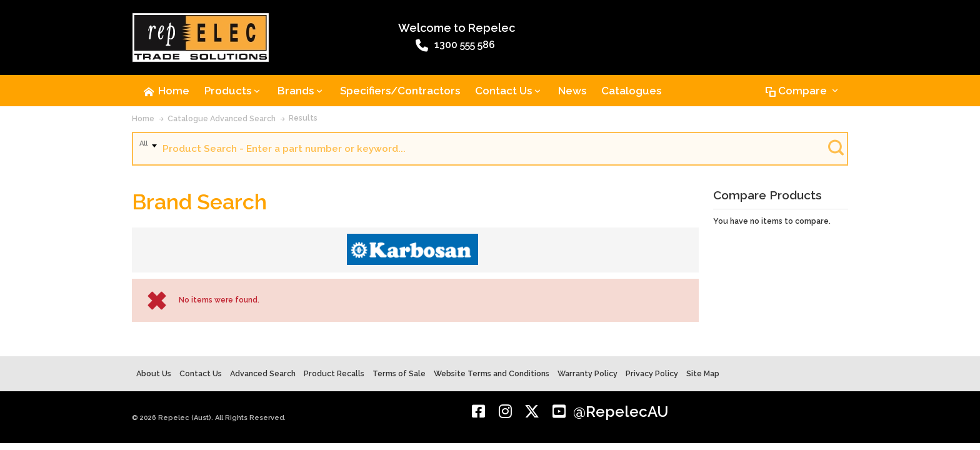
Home (143, 118)
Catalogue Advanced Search (222, 118)
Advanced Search (263, 373)
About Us (154, 373)
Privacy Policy (652, 373)
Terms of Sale (399, 373)
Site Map (703, 373)
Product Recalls (334, 373)
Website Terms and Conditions (492, 373)
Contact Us (201, 373)
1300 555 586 (455, 46)
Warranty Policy (587, 373)
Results (303, 118)
